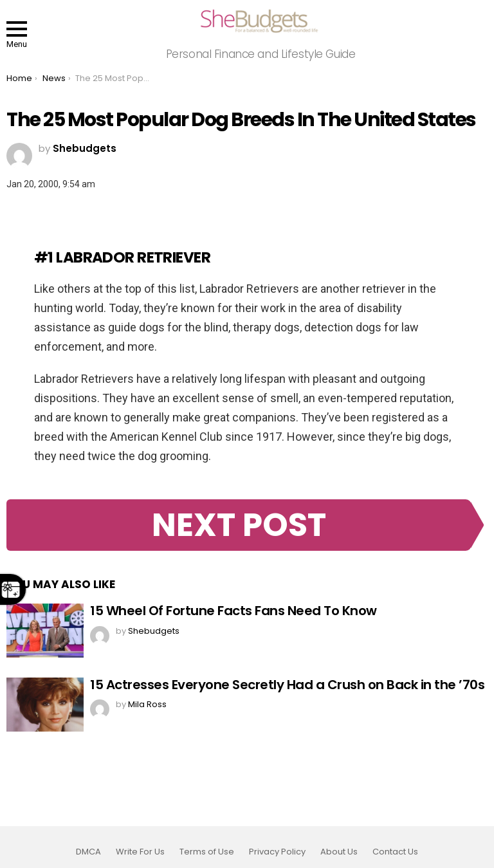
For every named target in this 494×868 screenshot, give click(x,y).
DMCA (88, 852)
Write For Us (140, 852)
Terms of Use (207, 852)
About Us (339, 852)
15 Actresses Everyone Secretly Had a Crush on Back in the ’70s (287, 685)
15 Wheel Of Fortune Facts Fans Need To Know (233, 611)
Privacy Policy (277, 852)
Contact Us (395, 852)
